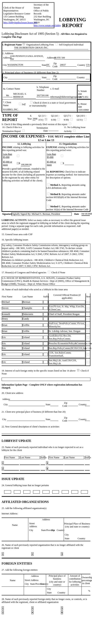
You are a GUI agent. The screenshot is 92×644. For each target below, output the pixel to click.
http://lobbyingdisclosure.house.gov (20, 23)
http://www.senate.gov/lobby (47, 25)
